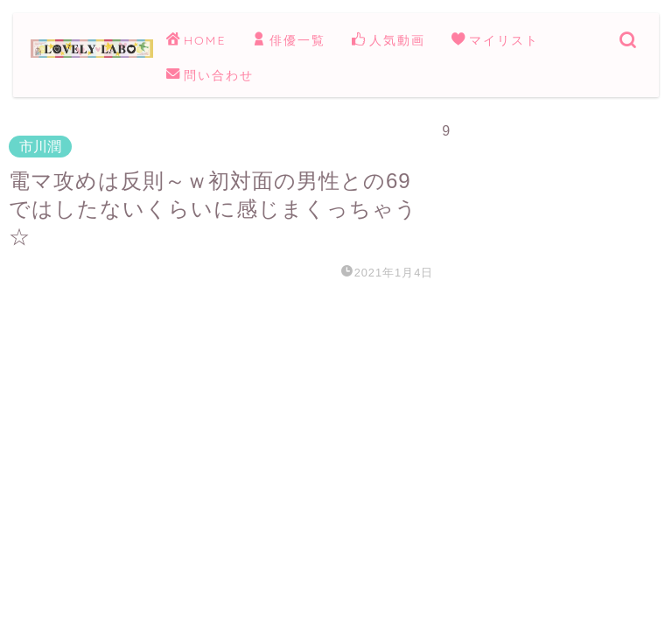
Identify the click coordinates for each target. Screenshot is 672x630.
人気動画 (388, 41)
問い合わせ (210, 76)
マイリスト (495, 41)
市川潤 (40, 147)
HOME (196, 41)
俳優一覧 (289, 41)
